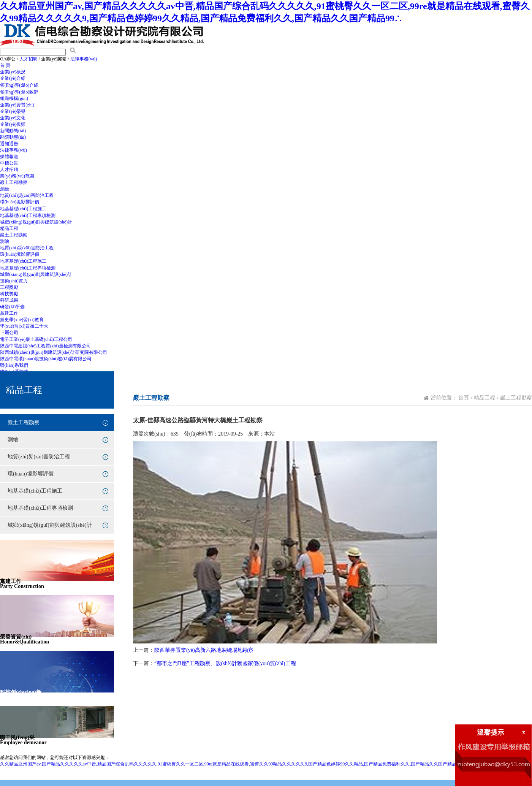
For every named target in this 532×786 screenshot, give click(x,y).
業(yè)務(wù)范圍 (17, 176)
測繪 (5, 189)
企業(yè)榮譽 (13, 111)
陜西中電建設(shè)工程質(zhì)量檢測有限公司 (45, 346)
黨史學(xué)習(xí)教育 (22, 320)
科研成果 (9, 300)
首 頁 (5, 65)
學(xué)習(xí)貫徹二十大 (24, 326)
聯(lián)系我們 (14, 365)
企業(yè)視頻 (13, 124)
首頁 (464, 398)
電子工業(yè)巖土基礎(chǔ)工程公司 (36, 339)
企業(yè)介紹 (13, 78)
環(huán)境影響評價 (20, 202)
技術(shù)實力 (14, 281)
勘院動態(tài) (13, 137)
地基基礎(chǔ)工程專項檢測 (28, 216)
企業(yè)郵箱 (54, 59)
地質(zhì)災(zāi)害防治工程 (27, 195)
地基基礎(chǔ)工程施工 (23, 209)
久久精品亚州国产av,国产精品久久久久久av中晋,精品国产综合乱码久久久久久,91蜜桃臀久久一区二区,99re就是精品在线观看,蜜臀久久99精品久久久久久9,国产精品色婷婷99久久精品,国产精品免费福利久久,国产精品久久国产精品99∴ (232, 764)
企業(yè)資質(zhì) (17, 105)
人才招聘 (28, 59)
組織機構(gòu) (14, 98)
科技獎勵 (9, 294)
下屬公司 (9, 333)
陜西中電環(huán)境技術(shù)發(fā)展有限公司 (46, 359)
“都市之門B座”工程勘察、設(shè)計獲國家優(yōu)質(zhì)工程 (225, 663)
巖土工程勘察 (14, 182)
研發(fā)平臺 (12, 307)
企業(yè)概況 (13, 72)
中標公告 (9, 163)
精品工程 (9, 228)
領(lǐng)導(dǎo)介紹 (19, 85)
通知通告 (9, 144)
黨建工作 (9, 313)
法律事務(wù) (84, 59)
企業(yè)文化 (13, 118)
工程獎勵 (9, 287)
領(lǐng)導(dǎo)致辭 (19, 92)
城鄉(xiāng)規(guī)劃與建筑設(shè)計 (36, 222)
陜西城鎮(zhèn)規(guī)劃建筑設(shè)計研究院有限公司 (54, 352)
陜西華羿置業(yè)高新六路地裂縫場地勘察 (204, 650)
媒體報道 (9, 157)
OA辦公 (8, 59)
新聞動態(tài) (13, 131)
